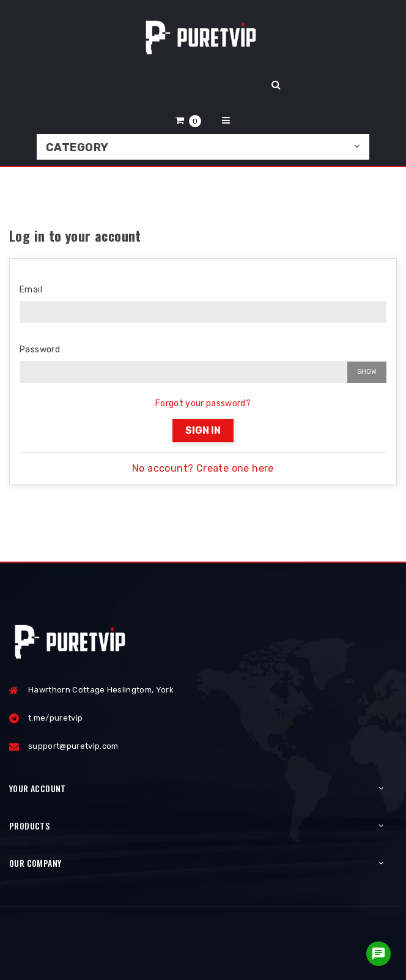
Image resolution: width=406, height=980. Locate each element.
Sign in (203, 430)
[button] (188, 120)
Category (77, 147)
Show (367, 372)
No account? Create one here (203, 468)
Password (40, 350)
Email (31, 290)
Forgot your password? (203, 403)
